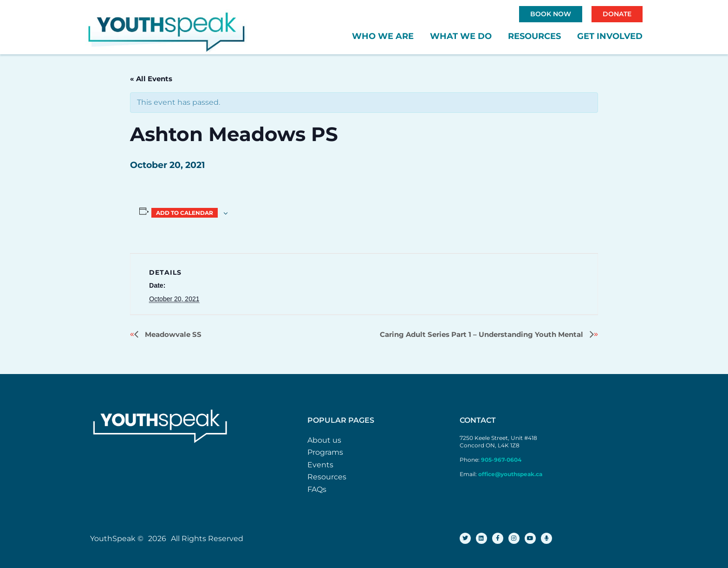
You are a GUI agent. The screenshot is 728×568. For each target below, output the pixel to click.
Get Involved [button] (610, 36)
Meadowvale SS (172, 334)
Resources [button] (534, 36)
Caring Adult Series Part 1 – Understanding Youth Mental (482, 334)
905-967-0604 (502, 460)
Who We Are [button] (383, 36)
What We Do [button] (461, 36)
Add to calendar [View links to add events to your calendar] (185, 213)
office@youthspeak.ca (510, 474)
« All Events (151, 79)
